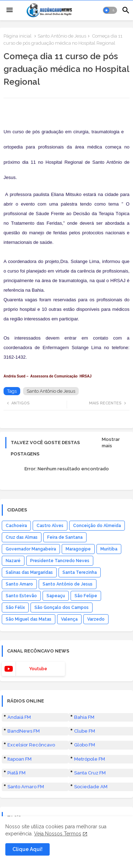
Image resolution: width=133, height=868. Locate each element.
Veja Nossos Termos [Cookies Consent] (58, 834)
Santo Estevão (21, 596)
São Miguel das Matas (29, 619)
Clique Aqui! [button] (27, 849)
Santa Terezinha (80, 572)
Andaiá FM (19, 717)
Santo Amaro (19, 584)
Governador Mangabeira (31, 549)
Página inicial (18, 36)
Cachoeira (16, 526)
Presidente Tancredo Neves (60, 561)
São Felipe (86, 596)
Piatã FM (16, 773)
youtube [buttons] (38, 669)
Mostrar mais (111, 443)
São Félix (15, 607)
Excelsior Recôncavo (31, 745)
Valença (69, 619)
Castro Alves (50, 526)
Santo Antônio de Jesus (62, 36)
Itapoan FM (20, 759)
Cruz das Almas (22, 537)
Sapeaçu (56, 596)
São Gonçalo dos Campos (62, 607)
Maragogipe (78, 549)
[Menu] (10, 10)
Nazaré (13, 561)
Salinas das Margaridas (29, 572)
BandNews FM (24, 731)
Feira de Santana (65, 537)
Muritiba (109, 549)
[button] (110, 10)
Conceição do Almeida (97, 526)
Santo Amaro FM (26, 787)
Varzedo (96, 619)
